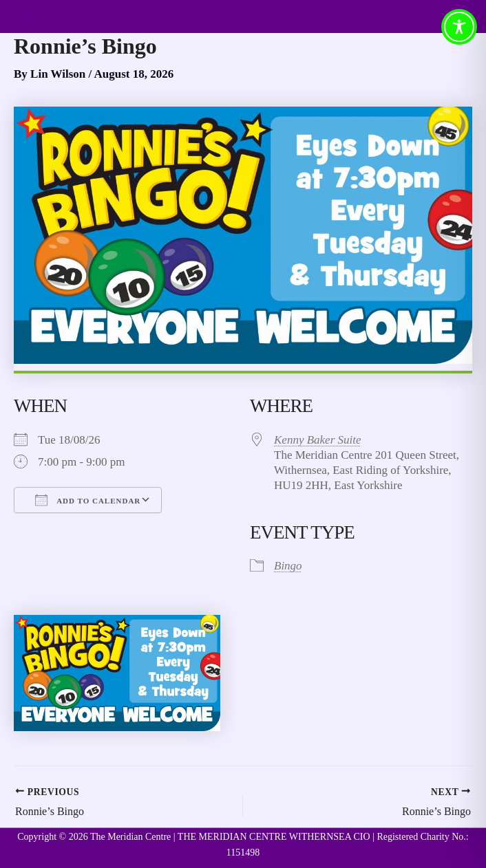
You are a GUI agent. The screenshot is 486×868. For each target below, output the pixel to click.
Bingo (288, 566)
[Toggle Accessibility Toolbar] (459, 27)
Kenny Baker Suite (318, 440)
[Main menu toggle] (30, 17)
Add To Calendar (88, 500)
